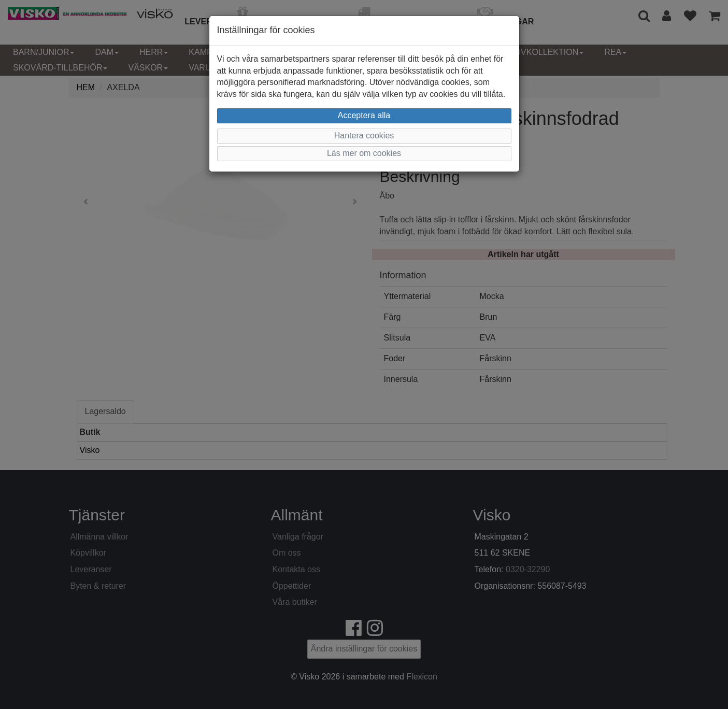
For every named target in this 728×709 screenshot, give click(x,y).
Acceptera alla (364, 115)
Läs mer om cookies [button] (364, 153)
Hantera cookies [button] (364, 136)
